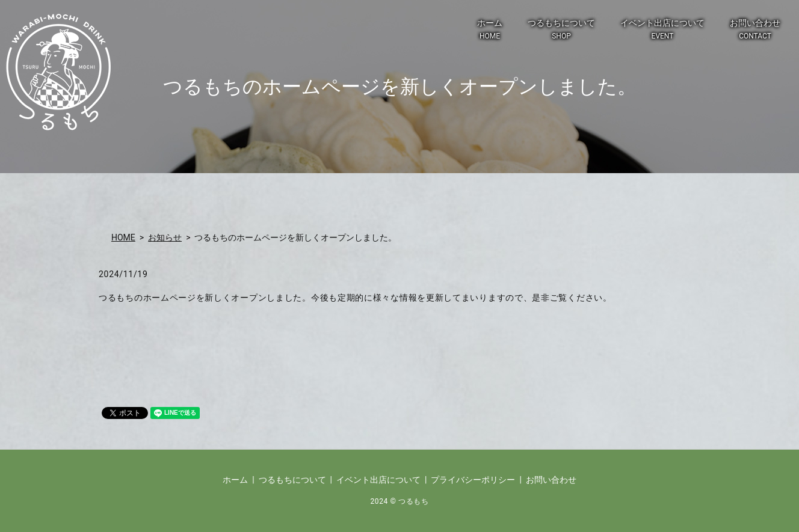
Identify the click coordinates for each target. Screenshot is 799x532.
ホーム (490, 30)
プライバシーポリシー (473, 480)
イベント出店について (662, 30)
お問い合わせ (755, 30)
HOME (123, 237)
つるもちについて (561, 30)
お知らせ (165, 237)
